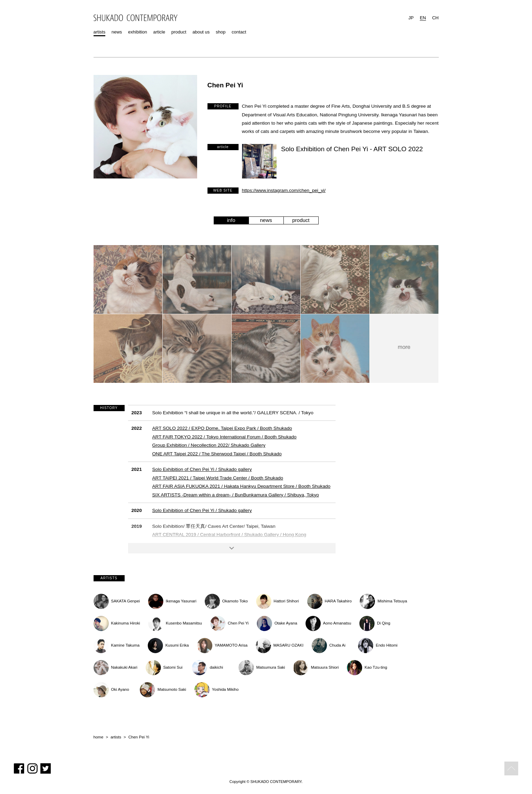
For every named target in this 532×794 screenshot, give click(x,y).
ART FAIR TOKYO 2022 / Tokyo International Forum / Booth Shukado (224, 437)
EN (423, 18)
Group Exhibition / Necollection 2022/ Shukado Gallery (209, 445)
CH (436, 18)
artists (100, 32)
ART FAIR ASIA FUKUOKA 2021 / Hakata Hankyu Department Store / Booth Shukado (241, 486)
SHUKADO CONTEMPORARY (136, 18)
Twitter (46, 768)
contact (239, 32)
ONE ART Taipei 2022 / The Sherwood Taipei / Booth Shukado (217, 454)
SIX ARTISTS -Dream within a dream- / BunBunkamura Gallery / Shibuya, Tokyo (236, 495)
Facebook (19, 768)
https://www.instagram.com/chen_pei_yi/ (284, 190)
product (179, 32)
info (231, 220)
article (159, 32)
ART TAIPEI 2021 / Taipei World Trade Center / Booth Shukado (218, 478)
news (117, 32)
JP (411, 18)
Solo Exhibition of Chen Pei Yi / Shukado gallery (202, 469)
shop (221, 32)
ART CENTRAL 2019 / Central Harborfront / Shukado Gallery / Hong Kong (229, 535)
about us (201, 32)
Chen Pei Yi (139, 737)
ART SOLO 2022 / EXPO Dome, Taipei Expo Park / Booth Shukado (222, 428)
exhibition (138, 32)
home (99, 737)
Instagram (32, 768)
